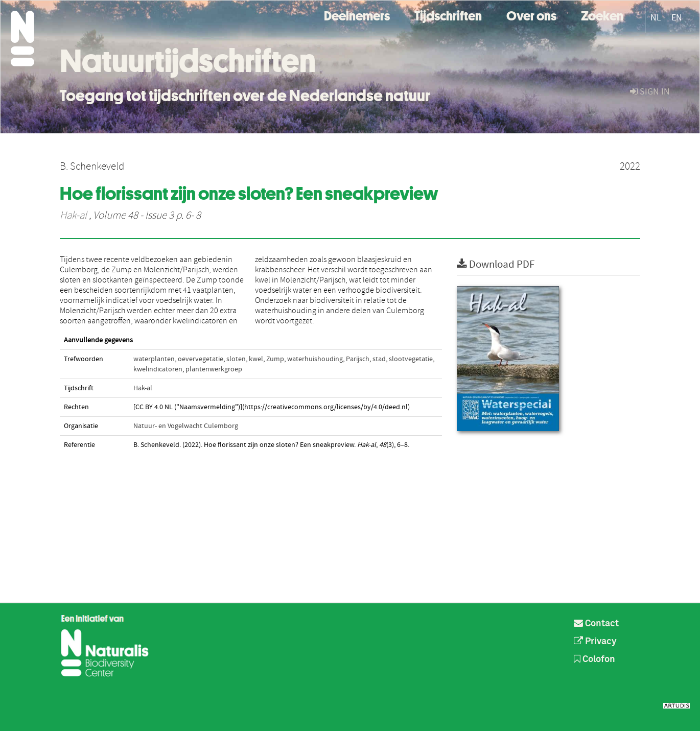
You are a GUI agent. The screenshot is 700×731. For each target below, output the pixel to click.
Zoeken (602, 15)
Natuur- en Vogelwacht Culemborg (186, 426)
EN (677, 18)
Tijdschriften (448, 15)
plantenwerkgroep (214, 369)
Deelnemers (357, 15)
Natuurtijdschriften (188, 61)
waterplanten (154, 359)
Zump (275, 359)
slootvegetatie (411, 359)
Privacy (595, 642)
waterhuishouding (315, 359)
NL (656, 18)
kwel (256, 359)
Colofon (594, 659)
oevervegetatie (201, 359)
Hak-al (73, 216)
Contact (596, 624)
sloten (236, 359)
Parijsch (358, 359)
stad (379, 359)
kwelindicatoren (158, 369)
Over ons (531, 15)
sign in (650, 92)
